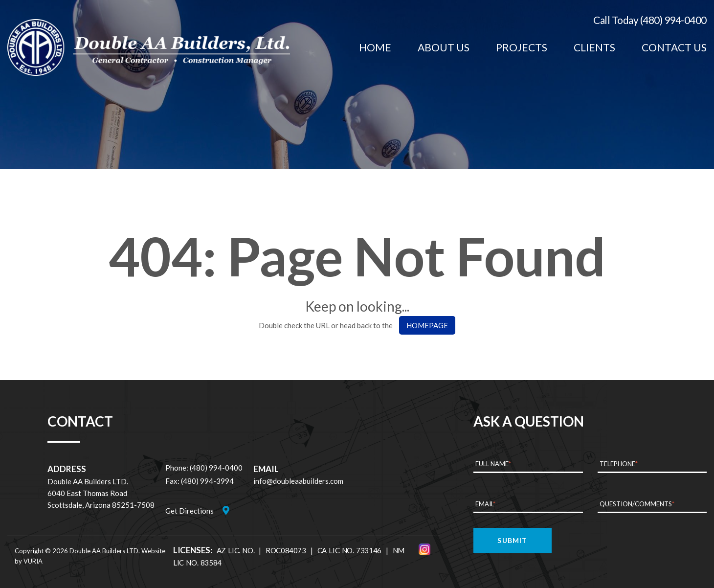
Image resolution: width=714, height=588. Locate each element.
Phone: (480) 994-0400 (204, 468)
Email (485, 504)
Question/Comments (637, 504)
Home (375, 47)
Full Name (493, 464)
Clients (594, 47)
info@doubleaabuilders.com (298, 481)
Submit (512, 540)
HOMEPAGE (427, 325)
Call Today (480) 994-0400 (650, 20)
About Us (444, 47)
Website (153, 551)
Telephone (619, 464)
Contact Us (674, 47)
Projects (522, 47)
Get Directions (190, 511)
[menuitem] (375, 47)
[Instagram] (424, 549)
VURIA (33, 561)
